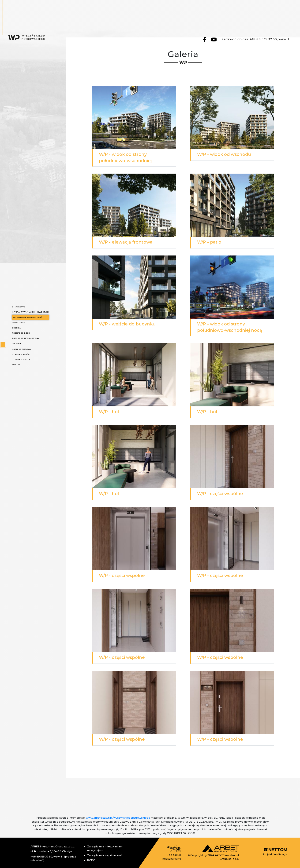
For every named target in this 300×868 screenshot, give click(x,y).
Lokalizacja (19, 323)
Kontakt (17, 365)
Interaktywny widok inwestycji (30, 312)
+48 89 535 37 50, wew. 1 (269, 39)
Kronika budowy (22, 349)
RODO (91, 860)
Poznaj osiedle (21, 333)
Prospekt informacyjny (26, 338)
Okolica (16, 328)
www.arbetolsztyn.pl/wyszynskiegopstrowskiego (118, 818)
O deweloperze (21, 359)
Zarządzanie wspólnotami (104, 855)
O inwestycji (19, 307)
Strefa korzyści (21, 354)
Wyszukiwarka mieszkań (28, 317)
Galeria (16, 343)
